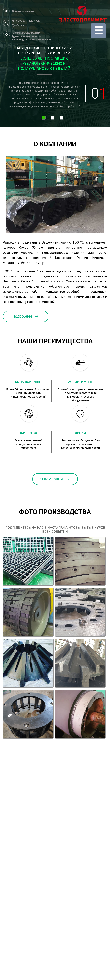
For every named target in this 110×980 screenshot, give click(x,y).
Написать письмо (23, 11)
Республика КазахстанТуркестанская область (32, 36)
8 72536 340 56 (26, 21)
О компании (55, 479)
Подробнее (26, 316)
